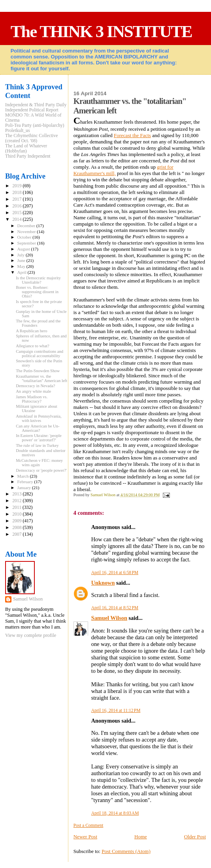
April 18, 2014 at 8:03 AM (115, 813)
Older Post (195, 837)
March (24, 476)
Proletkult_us (18, 131)
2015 (17, 213)
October (25, 237)
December (27, 226)
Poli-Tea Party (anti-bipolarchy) (35, 125)
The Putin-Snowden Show (38, 371)
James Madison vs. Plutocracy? (32, 399)
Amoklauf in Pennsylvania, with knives (39, 418)
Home (141, 837)
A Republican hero (31, 331)
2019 (17, 186)
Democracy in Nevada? (35, 386)
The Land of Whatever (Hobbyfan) (26, 149)
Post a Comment (89, 825)
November (27, 232)
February (26, 482)
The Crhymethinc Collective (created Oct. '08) (31, 138)
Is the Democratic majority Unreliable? (38, 280)
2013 (17, 494)
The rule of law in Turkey (37, 445)
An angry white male (33, 391)
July (22, 255)
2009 (17, 521)
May (22, 266)
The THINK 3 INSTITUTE (101, 31)
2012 (17, 501)
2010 (17, 514)
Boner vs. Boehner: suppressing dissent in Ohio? (37, 292)
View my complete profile (31, 635)
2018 (17, 193)
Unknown (103, 583)
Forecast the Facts (132, 135)
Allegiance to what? (33, 346)
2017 (17, 199)
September (27, 243)
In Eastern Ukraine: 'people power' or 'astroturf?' (39, 438)
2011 (17, 507)
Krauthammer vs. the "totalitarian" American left (41, 378)
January (25, 488)
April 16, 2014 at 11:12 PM (116, 710)
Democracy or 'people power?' (41, 470)
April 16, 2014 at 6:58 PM (115, 572)
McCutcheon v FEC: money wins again (39, 463)
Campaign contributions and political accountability (40, 354)
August (24, 249)
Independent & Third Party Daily (36, 105)
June (22, 260)
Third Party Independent (28, 156)
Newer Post (85, 837)
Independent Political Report (32, 110)
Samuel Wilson (109, 618)
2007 (17, 534)
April (23, 272)
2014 (17, 219)
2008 (17, 528)
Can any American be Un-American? (38, 428)
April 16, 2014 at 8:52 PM (115, 608)
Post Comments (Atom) (126, 851)
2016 (17, 206)
